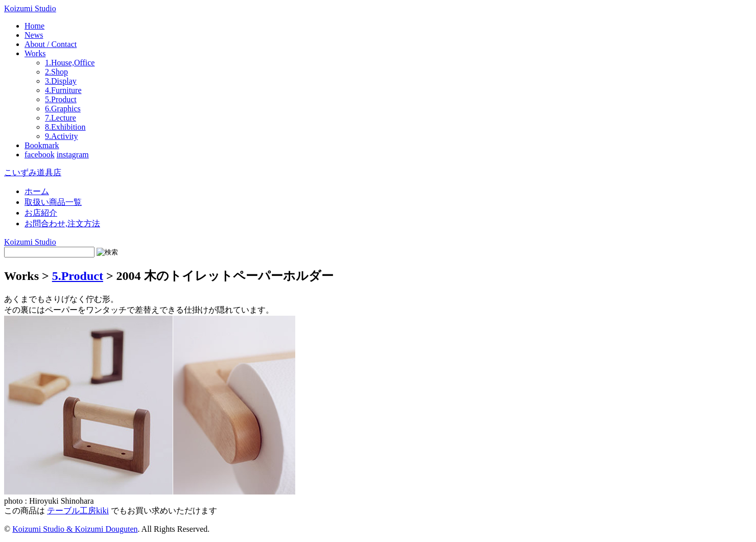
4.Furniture (63, 90)
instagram (73, 155)
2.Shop (56, 72)
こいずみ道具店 (33, 172)
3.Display (61, 81)
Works (35, 53)
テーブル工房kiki (78, 511)
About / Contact (51, 44)
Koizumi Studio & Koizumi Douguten (75, 529)
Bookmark (42, 145)
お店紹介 (41, 213)
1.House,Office (70, 63)
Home (34, 26)
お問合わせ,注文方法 (62, 223)
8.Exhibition (65, 127)
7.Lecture (61, 118)
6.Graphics (63, 109)
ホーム (37, 191)
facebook (40, 155)
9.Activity (61, 136)
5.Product (61, 99)
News (34, 35)
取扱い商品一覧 (53, 202)
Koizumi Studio (30, 8)
